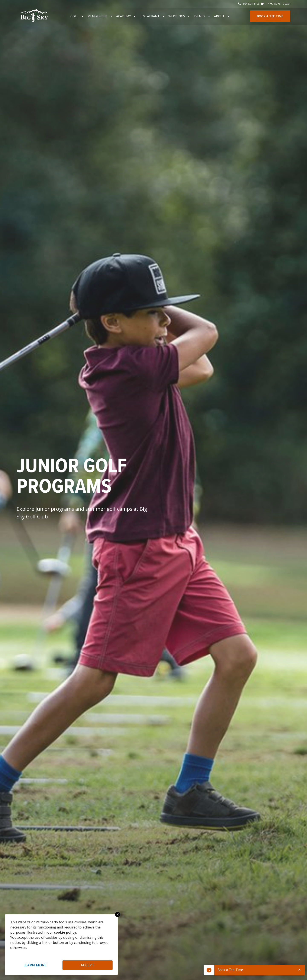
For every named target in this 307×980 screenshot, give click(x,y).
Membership (97, 16)
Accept (88, 965)
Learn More (35, 965)
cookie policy (65, 932)
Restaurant (150, 16)
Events (199, 16)
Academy (123, 16)
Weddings (177, 16)
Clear (287, 4)
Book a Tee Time (270, 16)
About (219, 16)
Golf (74, 16)
